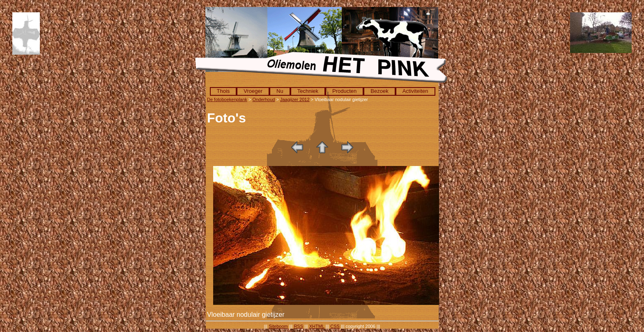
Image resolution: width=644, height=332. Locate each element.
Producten (344, 91)
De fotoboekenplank (227, 99)
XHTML (317, 326)
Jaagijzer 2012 (295, 99)
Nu (280, 91)
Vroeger (253, 91)
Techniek (308, 91)
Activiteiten (415, 91)
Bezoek (379, 91)
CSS (335, 326)
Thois (223, 91)
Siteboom (278, 326)
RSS (298, 326)
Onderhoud (263, 99)
